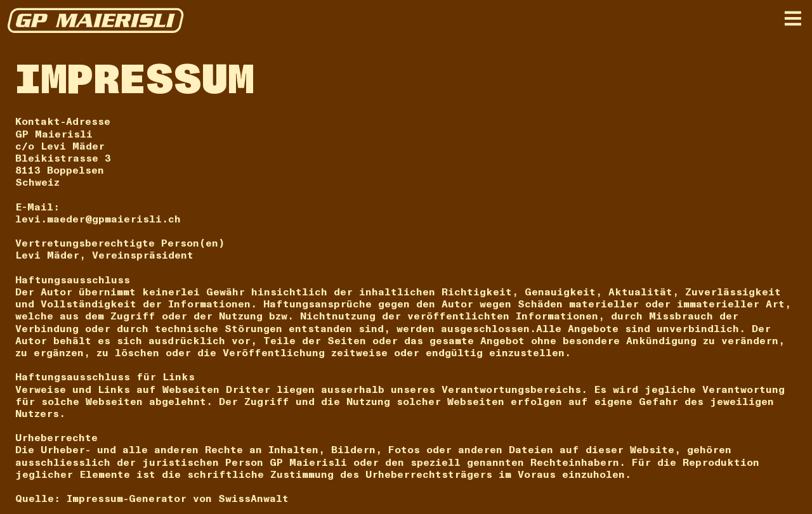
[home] (96, 20)
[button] (793, 18)
